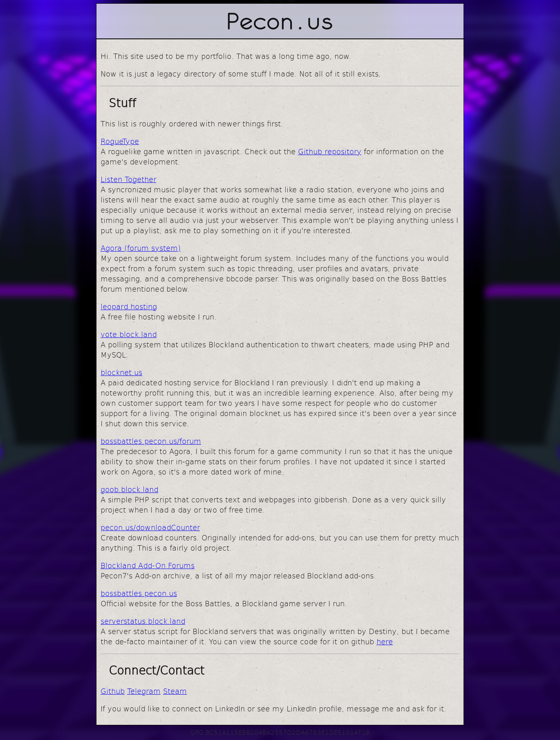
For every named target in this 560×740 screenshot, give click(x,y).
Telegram (144, 691)
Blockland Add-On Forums (148, 565)
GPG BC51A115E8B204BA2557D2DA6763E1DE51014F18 (280, 732)
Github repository (330, 151)
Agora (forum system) (141, 248)
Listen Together (128, 179)
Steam (175, 691)
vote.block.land (129, 334)
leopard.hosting (129, 306)
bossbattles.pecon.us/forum (151, 441)
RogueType (120, 141)
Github (113, 691)
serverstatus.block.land (143, 621)
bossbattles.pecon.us (139, 593)
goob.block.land (129, 489)
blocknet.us (121, 372)
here (385, 641)
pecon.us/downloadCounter (150, 527)
